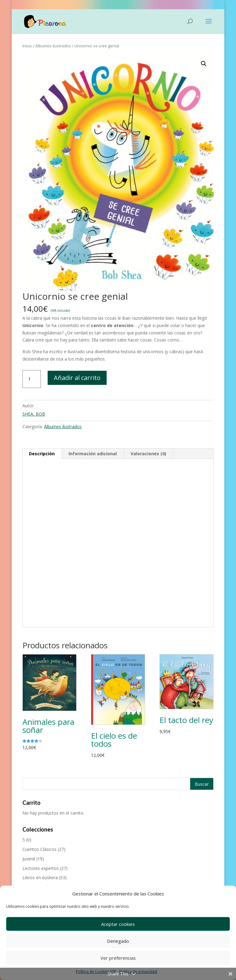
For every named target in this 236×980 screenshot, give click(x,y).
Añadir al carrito (77, 378)
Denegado (118, 941)
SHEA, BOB (34, 414)
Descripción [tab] (42, 454)
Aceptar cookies (118, 924)
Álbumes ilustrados (53, 46)
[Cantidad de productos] (32, 379)
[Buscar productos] (118, 784)
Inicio (27, 46)
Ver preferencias (118, 958)
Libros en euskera (40, 877)
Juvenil (29, 859)
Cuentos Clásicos (39, 849)
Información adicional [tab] (93, 454)
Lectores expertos (41, 868)
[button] (204, 64)
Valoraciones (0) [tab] (148, 454)
